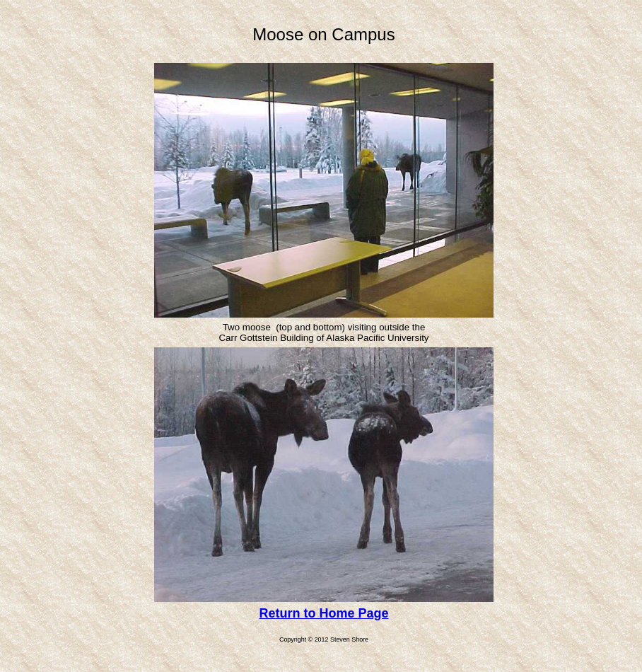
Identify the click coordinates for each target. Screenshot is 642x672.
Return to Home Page (323, 613)
